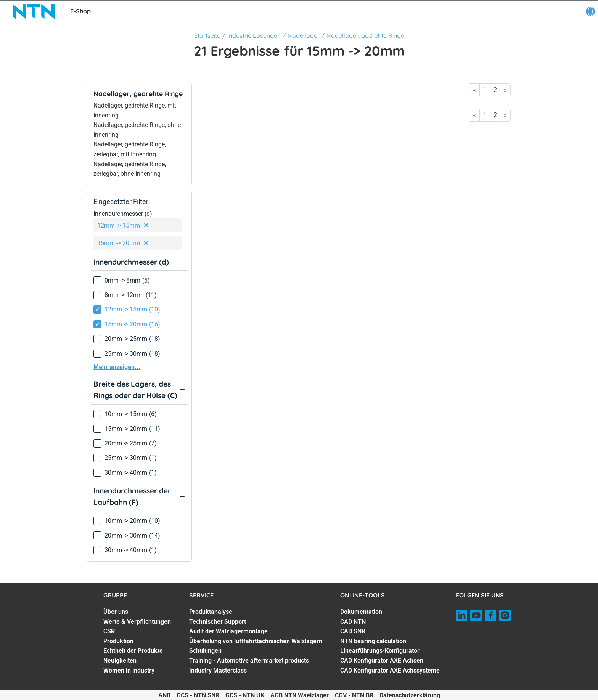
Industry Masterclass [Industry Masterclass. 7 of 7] (218, 670)
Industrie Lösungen (254, 35)
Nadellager (304, 35)
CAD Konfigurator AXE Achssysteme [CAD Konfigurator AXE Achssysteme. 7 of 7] (390, 670)
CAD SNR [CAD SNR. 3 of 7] (353, 631)
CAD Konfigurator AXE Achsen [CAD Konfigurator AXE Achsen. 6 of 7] (382, 661)
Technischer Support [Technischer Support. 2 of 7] (218, 622)
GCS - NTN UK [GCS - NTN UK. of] (245, 695)
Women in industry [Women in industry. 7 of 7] (129, 670)
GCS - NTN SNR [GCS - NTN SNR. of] (198, 695)
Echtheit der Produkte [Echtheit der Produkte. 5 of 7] (133, 651)
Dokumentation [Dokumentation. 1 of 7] (361, 612)
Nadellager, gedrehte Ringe (365, 35)
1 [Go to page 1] (485, 90)
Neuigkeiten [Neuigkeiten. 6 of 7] (120, 661)
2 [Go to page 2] (495, 90)
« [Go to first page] (474, 90)
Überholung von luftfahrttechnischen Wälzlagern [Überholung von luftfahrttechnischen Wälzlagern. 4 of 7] (256, 641)
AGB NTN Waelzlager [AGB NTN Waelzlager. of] (300, 695)
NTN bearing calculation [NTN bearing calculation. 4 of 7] (373, 641)
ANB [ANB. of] (164, 695)
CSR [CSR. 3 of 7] (109, 631)
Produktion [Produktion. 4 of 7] (118, 641)
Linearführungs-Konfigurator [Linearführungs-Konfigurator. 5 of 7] (380, 651)
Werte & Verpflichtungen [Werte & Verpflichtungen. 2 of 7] (137, 622)
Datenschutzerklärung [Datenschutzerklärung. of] (410, 695)
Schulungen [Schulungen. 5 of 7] (205, 651)
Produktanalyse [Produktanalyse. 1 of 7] (211, 612)
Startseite (207, 35)
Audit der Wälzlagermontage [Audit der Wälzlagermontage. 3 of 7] (228, 631)
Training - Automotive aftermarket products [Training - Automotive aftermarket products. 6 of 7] (249, 661)
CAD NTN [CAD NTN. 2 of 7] (353, 622)
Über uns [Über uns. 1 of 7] (116, 612)
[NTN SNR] (34, 11)
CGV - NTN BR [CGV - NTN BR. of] (354, 695)
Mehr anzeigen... (117, 367)
